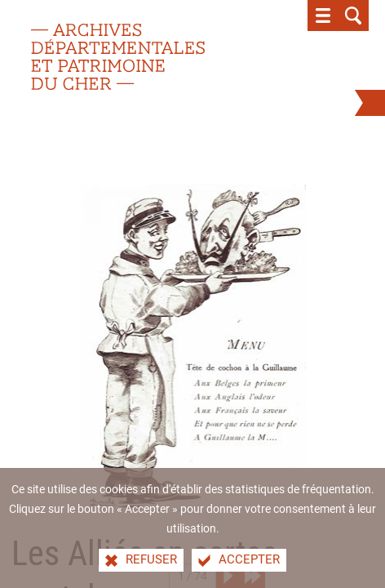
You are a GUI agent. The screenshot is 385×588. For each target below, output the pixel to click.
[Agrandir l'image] (192, 347)
